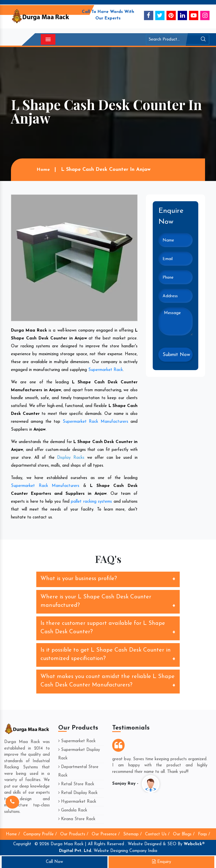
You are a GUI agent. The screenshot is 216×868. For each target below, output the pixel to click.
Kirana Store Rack (77, 819)
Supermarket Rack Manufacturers (95, 422)
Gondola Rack (73, 810)
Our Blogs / (184, 834)
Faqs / (204, 834)
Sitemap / (132, 834)
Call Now (54, 862)
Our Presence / (106, 834)
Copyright (22, 844)
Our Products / (74, 834)
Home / (13, 834)
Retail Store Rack (76, 784)
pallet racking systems (91, 502)
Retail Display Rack (78, 793)
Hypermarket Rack (77, 802)
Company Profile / (40, 834)
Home (43, 170)
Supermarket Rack (106, 370)
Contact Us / (157, 834)
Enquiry (162, 862)
